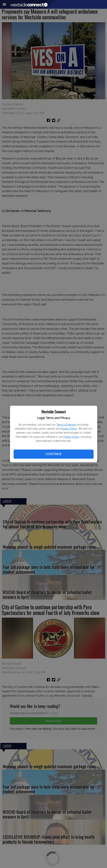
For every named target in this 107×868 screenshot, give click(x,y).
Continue (53, 454)
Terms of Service (66, 425)
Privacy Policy (69, 429)
